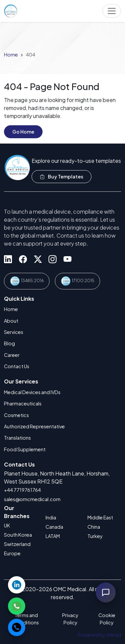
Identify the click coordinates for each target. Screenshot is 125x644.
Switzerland (17, 544)
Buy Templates (62, 176)
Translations (17, 438)
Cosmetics (16, 415)
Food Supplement (25, 449)
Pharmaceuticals (23, 403)
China (94, 527)
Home (11, 54)
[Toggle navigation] (112, 11)
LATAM (53, 536)
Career (12, 355)
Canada (54, 527)
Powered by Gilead (99, 635)
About (11, 321)
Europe (12, 553)
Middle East (100, 517)
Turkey (95, 536)
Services (14, 332)
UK (7, 525)
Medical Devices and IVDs (32, 392)
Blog (9, 343)
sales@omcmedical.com (32, 499)
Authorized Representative (34, 426)
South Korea (18, 535)
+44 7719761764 (22, 490)
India (51, 517)
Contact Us (17, 366)
